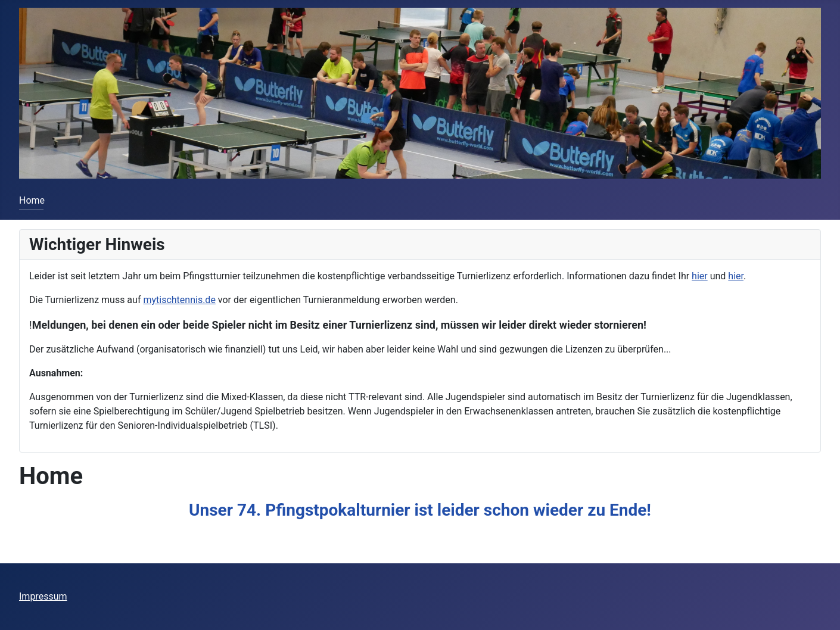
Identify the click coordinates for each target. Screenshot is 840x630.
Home (32, 200)
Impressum (43, 596)
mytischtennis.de (179, 300)
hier (700, 276)
